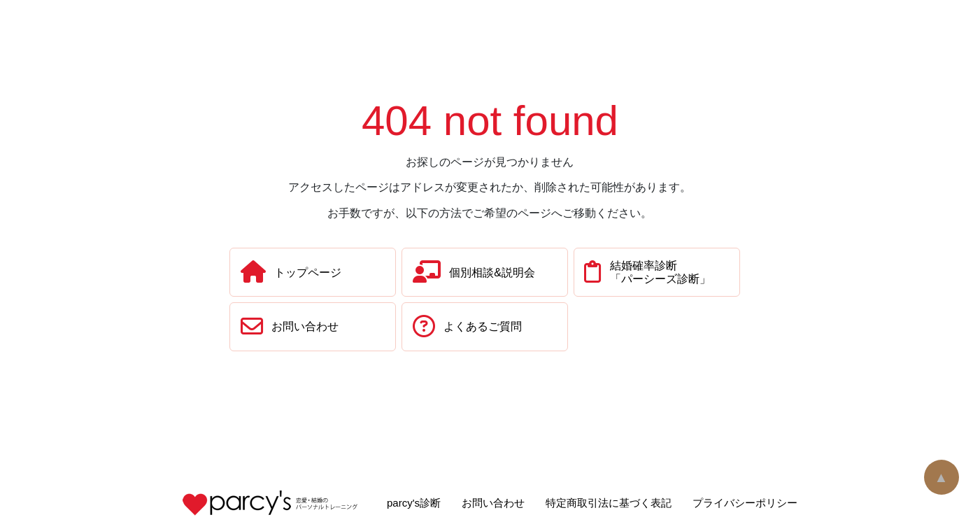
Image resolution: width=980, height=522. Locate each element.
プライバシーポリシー (745, 503)
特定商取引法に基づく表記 (609, 503)
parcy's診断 (414, 503)
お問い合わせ (493, 503)
